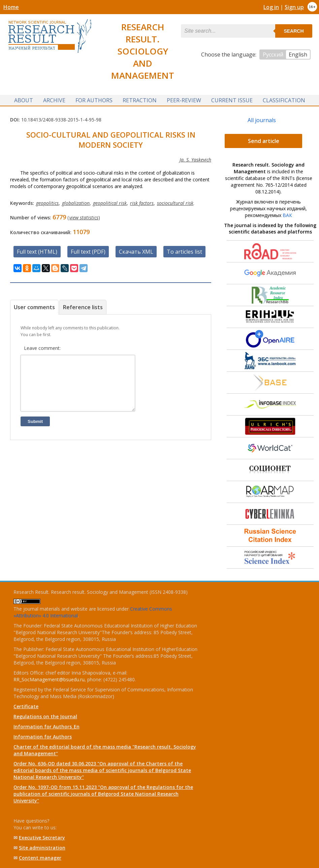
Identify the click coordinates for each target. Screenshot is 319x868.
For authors (94, 100)
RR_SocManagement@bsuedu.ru (49, 679)
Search (294, 31)
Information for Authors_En (46, 727)
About (24, 100)
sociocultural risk (175, 203)
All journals (262, 120)
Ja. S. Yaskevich (195, 160)
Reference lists (83, 307)
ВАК (287, 215)
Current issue (232, 100)
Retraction (140, 100)
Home (11, 7)
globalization (76, 203)
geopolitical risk (110, 203)
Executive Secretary (42, 838)
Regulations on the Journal (45, 716)
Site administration (42, 848)
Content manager (40, 858)
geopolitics (47, 203)
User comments (34, 307)
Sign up (294, 7)
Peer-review (184, 100)
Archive (54, 100)
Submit (35, 431)
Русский (273, 55)
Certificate (26, 706)
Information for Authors (43, 737)
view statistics (84, 218)
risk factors (142, 203)
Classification (284, 100)
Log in (271, 7)
